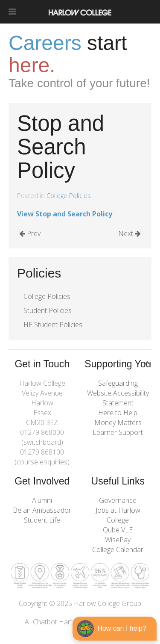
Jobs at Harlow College (118, 515)
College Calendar (118, 549)
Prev (30, 233)
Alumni (42, 500)
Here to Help (118, 413)
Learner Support (118, 432)
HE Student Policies (53, 325)
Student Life (42, 520)
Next (129, 233)
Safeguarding (118, 383)
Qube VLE (118, 530)
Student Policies (48, 310)
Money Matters (118, 422)
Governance (118, 500)
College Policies (69, 195)
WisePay (118, 540)
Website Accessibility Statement (118, 398)
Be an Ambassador (42, 510)
